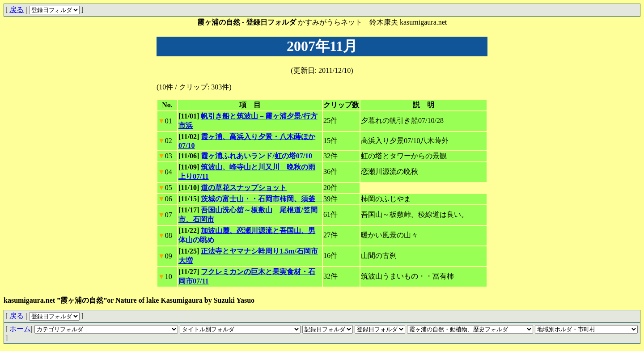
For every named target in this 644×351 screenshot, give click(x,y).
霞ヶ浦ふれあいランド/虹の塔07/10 (256, 156)
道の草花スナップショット (244, 188)
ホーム (20, 329)
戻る (17, 10)
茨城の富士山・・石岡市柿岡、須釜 (265, 199)
